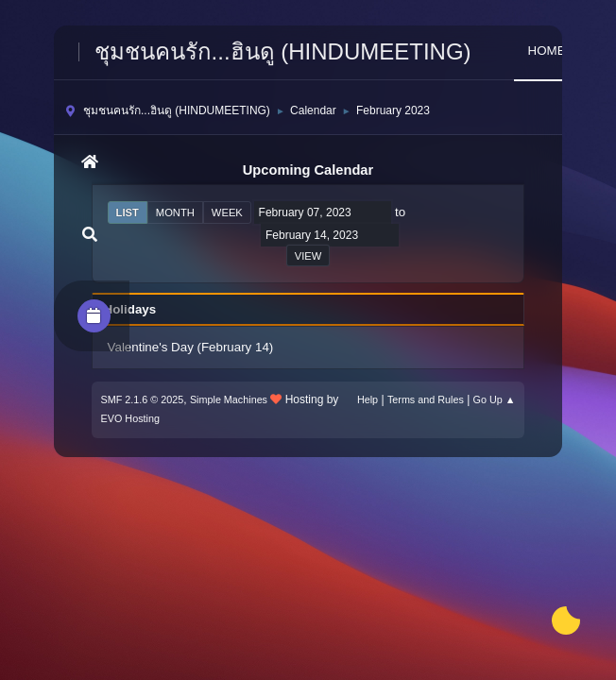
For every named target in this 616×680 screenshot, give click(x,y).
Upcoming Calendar (308, 170)
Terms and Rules (426, 399)
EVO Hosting (130, 418)
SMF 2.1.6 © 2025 (143, 399)
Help (368, 399)
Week (227, 212)
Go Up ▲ (495, 399)
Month (175, 212)
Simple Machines (229, 399)
